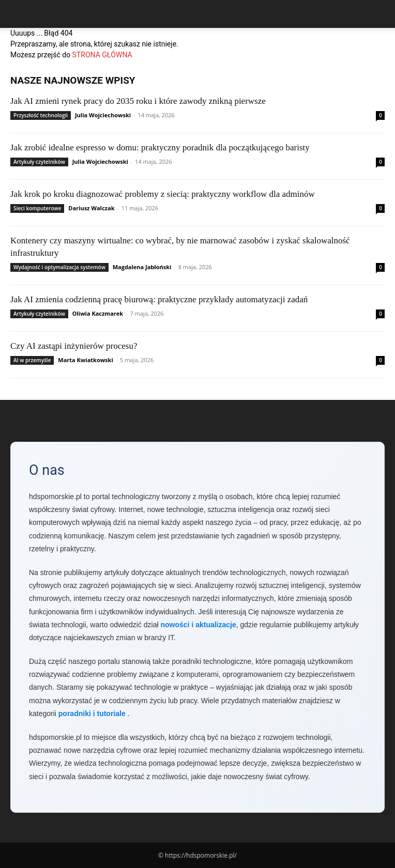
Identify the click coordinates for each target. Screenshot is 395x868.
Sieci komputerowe (37, 208)
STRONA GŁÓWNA (102, 55)
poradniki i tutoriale (92, 714)
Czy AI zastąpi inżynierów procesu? (74, 346)
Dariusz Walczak (91, 208)
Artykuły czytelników (39, 162)
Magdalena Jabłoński (142, 267)
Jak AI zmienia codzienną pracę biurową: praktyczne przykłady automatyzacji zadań (159, 299)
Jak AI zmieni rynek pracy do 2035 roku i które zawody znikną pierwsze (138, 101)
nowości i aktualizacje (198, 625)
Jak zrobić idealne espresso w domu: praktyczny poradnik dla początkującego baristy (160, 148)
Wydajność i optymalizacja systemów (59, 267)
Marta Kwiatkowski (85, 360)
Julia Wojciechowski (103, 115)
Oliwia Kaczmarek (98, 313)
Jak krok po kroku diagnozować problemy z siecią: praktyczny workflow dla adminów (163, 194)
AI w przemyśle (32, 360)
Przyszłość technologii (41, 115)
